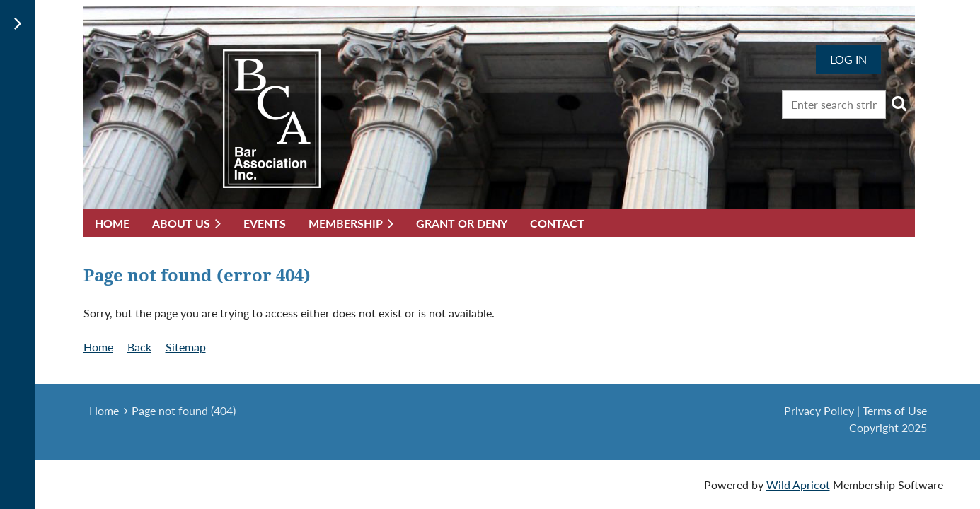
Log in (848, 59)
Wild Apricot (798, 485)
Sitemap (186, 347)
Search (899, 103)
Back (139, 347)
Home (98, 347)
